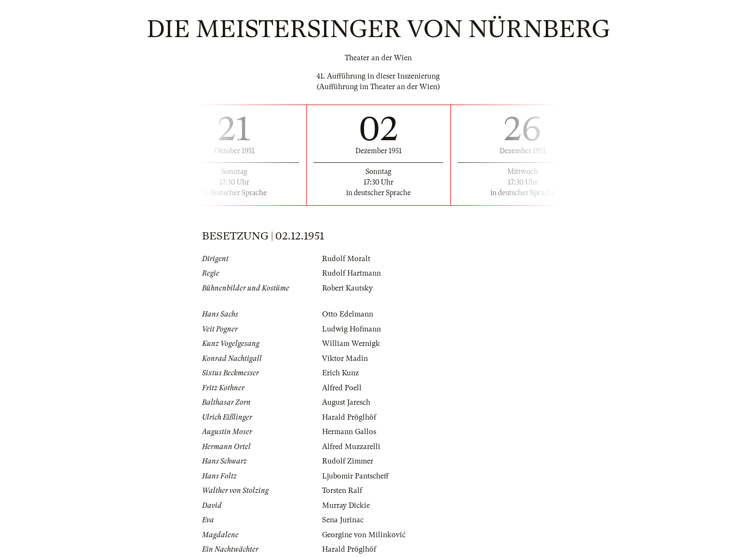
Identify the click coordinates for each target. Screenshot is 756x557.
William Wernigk (351, 344)
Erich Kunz (340, 373)
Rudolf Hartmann (351, 273)
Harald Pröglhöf (349, 417)
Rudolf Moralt (346, 259)
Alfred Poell (342, 388)
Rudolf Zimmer (348, 461)
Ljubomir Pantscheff (355, 476)
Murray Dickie (346, 505)
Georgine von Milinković (364, 535)
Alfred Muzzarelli (351, 447)
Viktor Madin (345, 358)
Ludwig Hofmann (351, 329)
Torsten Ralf (342, 491)
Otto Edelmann (348, 314)
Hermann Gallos (349, 432)
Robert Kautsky (347, 288)
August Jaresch (346, 402)
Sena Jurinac (343, 520)
